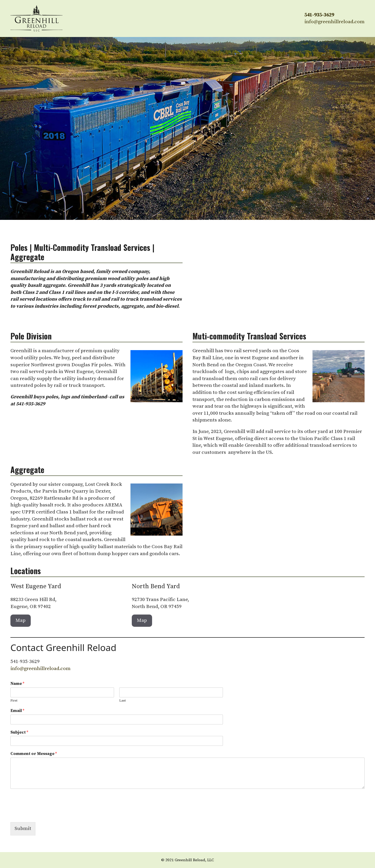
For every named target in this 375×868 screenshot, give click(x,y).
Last (123, 700)
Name (17, 684)
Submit (23, 829)
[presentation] (50, 814)
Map (21, 620)
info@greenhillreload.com (335, 22)
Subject (19, 732)
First (14, 700)
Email (17, 711)
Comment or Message (34, 754)
